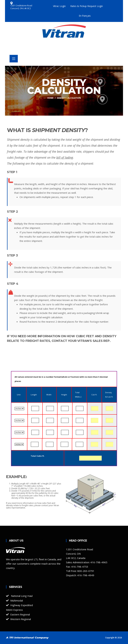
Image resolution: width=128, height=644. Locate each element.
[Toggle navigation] (14, 59)
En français (85, 16)
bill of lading (65, 157)
